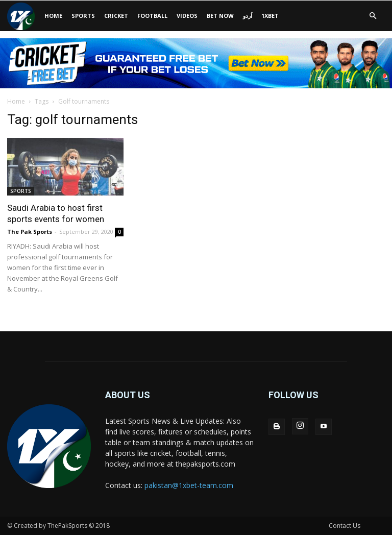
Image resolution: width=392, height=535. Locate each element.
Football (152, 16)
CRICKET (116, 16)
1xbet (270, 16)
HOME (53, 16)
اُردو (248, 16)
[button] (373, 16)
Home (16, 101)
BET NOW (220, 16)
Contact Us (345, 526)
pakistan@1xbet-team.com (189, 485)
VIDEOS (187, 16)
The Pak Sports (30, 232)
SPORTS (83, 16)
